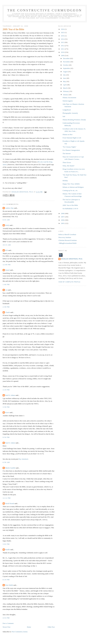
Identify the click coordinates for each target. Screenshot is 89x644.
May (65, 81)
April (65, 85)
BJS (7, 250)
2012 (63, 46)
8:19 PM (6, 580)
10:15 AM (7, 245)
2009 (63, 56)
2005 (63, 223)
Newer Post (6, 627)
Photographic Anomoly (70, 113)
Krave (7, 412)
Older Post (51, 627)
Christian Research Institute (68, 240)
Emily (7, 225)
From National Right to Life (72, 138)
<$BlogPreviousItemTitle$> (68, 243)
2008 (63, 213)
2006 (63, 220)
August (66, 72)
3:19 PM (6, 390)
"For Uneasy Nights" (69, 147)
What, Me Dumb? (68, 166)
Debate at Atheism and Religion (73, 187)
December (67, 58)
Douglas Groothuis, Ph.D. (72, 259)
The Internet (67, 153)
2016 (63, 36)
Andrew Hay (9, 208)
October (66, 65)
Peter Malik (9, 585)
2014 (63, 39)
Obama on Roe (67, 134)
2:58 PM (6, 307)
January (66, 95)
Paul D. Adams (10, 395)
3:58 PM (6, 407)
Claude (8, 312)
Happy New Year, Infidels (71, 184)
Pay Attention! (23, 459)
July (65, 75)
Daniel (7, 270)
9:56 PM (6, 437)
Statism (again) (68, 101)
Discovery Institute (65, 237)
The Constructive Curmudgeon (45, 10)
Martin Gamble (10, 468)
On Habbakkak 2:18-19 (70, 209)
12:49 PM (7, 265)
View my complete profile (69, 282)
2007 (63, 217)
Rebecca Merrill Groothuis (67, 234)
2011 (63, 49)
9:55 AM (6, 220)
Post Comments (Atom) (20, 632)
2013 (63, 42)
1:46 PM (6, 284)
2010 (63, 52)
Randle (8, 550)
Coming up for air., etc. (70, 190)
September (67, 68)
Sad (64, 116)
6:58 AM (6, 462)
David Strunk (10, 503)
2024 (63, 29)
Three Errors (67, 162)
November (67, 62)
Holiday (65, 181)
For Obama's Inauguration (71, 150)
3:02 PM (6, 544)
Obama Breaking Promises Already (74, 120)
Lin (6, 290)
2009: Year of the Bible (70, 205)
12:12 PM (7, 498)
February (66, 91)
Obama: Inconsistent (69, 98)
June (65, 78)
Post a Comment (8, 623)
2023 (63, 32)
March (65, 88)
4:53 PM (6, 618)
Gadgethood (67, 110)
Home (29, 627)
